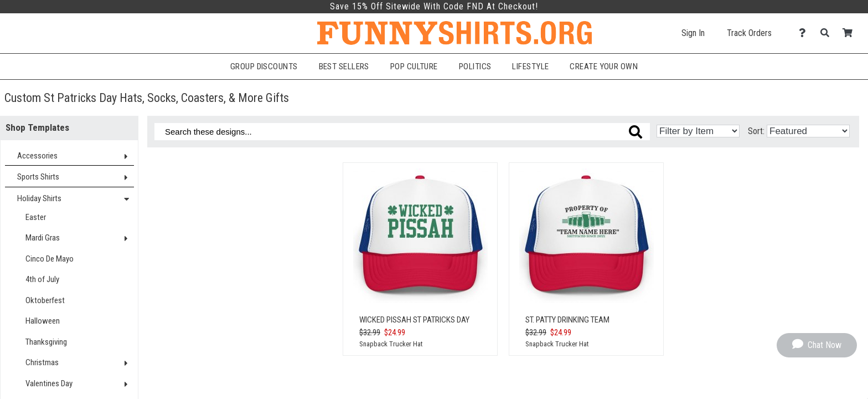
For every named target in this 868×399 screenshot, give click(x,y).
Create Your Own (604, 66)
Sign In (693, 33)
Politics (475, 66)
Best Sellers (344, 66)
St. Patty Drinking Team (567, 320)
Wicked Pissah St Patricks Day (414, 320)
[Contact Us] (805, 33)
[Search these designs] (402, 132)
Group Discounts (264, 66)
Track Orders (749, 33)
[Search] (828, 33)
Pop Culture (414, 66)
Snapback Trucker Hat (391, 344)
